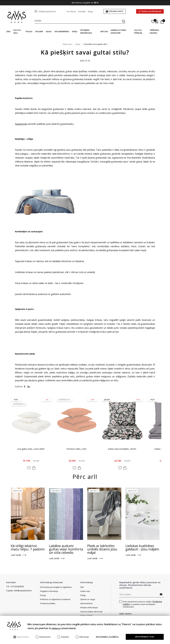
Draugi (43, 596)
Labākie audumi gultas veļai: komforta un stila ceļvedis (66, 549)
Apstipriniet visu (145, 637)
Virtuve (104, 31)
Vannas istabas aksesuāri (91, 612)
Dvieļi (75, 31)
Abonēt (161, 595)
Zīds (8, 31)
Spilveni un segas (88, 600)
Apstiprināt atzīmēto (107, 637)
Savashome (21, 124)
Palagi (29, 31)
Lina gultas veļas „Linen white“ (31, 449)
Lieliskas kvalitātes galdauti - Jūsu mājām (142, 548)
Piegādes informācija (49, 591)
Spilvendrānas (62, 31)
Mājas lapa (67, 44)
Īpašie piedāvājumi (152, 11)
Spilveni (39, 31)
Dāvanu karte (116, 11)
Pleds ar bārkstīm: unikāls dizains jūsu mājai (102, 549)
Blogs (90, 11)
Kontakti (82, 11)
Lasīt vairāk (16, 555)
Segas (49, 31)
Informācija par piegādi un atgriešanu (56, 587)
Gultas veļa (85, 591)
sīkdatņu (56, 628)
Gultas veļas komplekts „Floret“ (122, 449)
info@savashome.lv (47, 11)
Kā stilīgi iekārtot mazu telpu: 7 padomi (28, 548)
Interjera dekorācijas (89, 608)
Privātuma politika (48, 604)
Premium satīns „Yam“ (77, 449)
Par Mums (71, 11)
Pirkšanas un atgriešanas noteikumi (55, 600)
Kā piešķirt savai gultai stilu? (96, 44)
